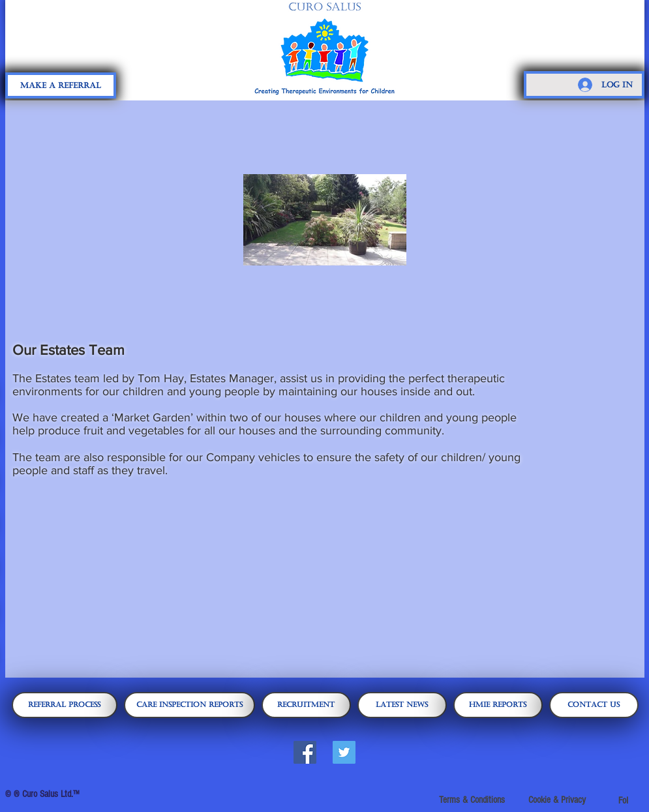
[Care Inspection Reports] (189, 705)
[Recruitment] (306, 705)
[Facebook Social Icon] (305, 752)
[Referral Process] (65, 705)
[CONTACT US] (594, 705)
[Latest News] (402, 705)
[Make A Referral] (61, 85)
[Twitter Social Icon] (344, 752)
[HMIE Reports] (498, 705)
